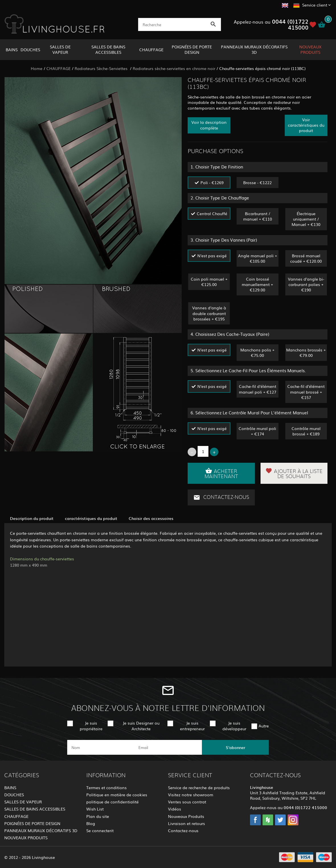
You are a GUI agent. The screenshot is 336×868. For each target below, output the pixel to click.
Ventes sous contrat (187, 802)
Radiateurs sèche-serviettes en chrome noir (174, 68)
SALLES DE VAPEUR (60, 49)
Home (37, 68)
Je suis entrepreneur (192, 726)
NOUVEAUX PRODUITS (310, 49)
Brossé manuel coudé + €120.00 (306, 258)
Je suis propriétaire (91, 726)
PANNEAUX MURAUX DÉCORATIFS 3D (254, 49)
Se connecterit (100, 830)
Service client (315, 5)
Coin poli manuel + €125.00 (209, 282)
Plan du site (98, 816)
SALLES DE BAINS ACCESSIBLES (108, 49)
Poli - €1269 (212, 182)
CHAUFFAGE (151, 50)
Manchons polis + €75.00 (257, 352)
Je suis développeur (234, 726)
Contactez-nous (221, 497)
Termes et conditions (106, 787)
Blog (91, 823)
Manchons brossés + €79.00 (306, 352)
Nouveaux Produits (186, 816)
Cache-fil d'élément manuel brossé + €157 (306, 392)
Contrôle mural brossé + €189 (306, 431)
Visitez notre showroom (191, 795)
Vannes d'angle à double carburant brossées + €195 (209, 313)
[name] (101, 747)
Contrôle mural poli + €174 (257, 431)
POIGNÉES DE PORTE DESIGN (192, 49)
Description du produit (32, 518)
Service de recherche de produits (199, 787)
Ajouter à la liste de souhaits (294, 473)
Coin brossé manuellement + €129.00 (257, 284)
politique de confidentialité (112, 802)
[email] (168, 747)
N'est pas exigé (212, 256)
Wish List (95, 809)
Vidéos (175, 809)
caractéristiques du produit (91, 518)
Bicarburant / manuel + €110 (258, 216)
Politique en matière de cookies (117, 795)
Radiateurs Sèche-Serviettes (102, 68)
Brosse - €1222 (257, 182)
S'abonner (235, 747)
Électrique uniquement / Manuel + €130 (306, 219)
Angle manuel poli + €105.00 (258, 258)
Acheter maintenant (221, 473)
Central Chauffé (212, 213)
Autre (264, 726)
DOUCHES (30, 50)
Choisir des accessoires (151, 518)
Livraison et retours (187, 823)
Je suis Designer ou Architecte (141, 726)
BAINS (12, 50)
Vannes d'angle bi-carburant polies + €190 (306, 284)
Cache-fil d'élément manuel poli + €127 (258, 389)
